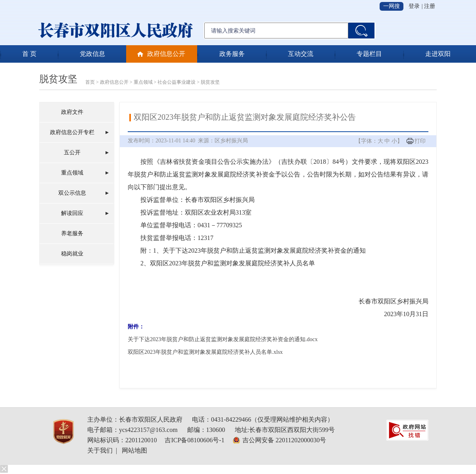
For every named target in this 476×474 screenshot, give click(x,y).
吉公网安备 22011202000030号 (284, 440)
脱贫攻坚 (58, 79)
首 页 (29, 54)
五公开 (72, 153)
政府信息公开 (166, 54)
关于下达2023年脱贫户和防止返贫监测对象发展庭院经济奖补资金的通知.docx (223, 339)
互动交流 (301, 54)
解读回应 (72, 213)
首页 (90, 82)
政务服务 (232, 54)
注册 (430, 6)
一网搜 (392, 6)
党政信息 (92, 54)
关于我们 (100, 450)
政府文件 (72, 112)
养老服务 (72, 233)
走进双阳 (438, 54)
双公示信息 (72, 193)
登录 (414, 6)
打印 (420, 141)
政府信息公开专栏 (72, 132)
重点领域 (143, 82)
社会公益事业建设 (177, 82)
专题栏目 (369, 54)
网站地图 (134, 450)
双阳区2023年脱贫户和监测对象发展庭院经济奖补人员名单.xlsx (205, 352)
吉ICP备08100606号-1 (194, 440)
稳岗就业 (72, 254)
